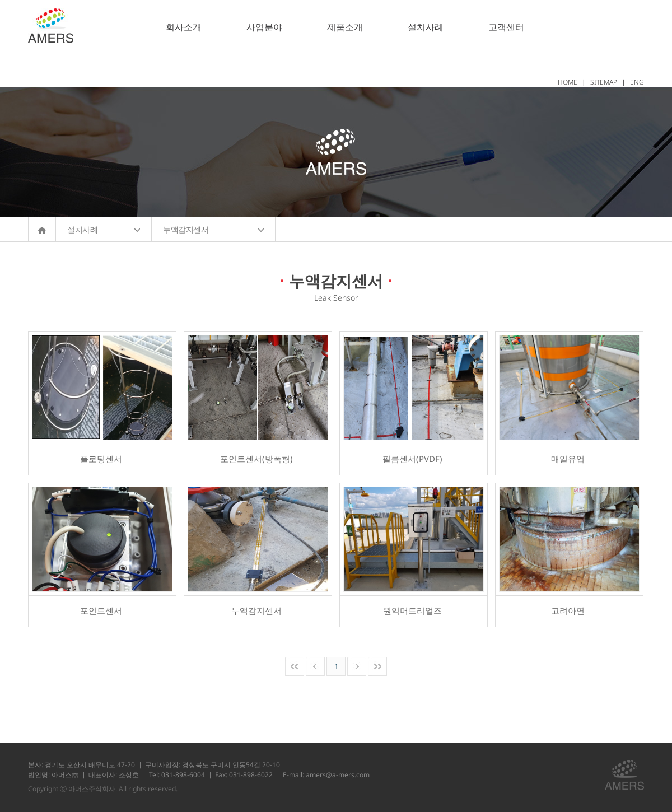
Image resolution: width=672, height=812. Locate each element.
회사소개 (184, 27)
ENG (637, 82)
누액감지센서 (213, 229)
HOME (568, 82)
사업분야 (264, 27)
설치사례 (426, 27)
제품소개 (345, 27)
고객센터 (506, 27)
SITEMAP (604, 82)
